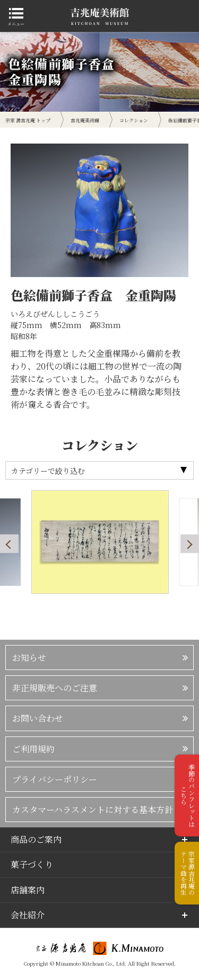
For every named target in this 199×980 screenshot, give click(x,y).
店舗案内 (28, 890)
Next (190, 544)
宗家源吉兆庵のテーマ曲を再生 (188, 873)
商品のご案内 (36, 839)
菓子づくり (32, 864)
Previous (9, 544)
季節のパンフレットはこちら (188, 795)
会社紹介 (28, 915)
